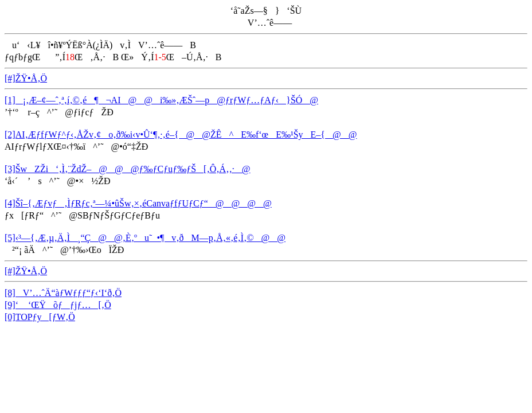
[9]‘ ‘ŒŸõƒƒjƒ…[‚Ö (58, 305)
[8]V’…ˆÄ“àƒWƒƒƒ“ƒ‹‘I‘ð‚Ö (63, 293)
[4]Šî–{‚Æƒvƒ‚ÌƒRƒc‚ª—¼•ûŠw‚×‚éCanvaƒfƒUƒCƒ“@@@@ (138, 203)
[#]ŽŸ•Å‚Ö (26, 78)
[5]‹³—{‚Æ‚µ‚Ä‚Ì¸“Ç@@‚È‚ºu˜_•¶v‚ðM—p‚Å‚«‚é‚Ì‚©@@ (145, 238)
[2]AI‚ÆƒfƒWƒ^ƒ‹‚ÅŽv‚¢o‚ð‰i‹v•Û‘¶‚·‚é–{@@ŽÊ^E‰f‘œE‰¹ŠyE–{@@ (181, 135)
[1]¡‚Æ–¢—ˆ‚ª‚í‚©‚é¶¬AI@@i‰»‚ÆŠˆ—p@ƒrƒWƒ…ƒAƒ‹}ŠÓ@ (161, 100)
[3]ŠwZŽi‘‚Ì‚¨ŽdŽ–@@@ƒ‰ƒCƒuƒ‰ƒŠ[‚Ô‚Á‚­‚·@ (128, 169)
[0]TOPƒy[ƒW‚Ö (40, 317)
